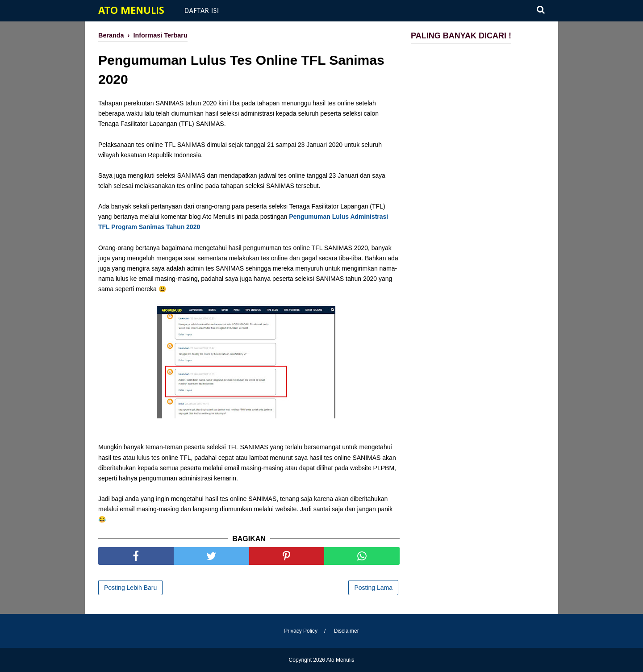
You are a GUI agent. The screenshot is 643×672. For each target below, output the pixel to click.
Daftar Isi (202, 10)
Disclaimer (347, 631)
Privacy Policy (301, 631)
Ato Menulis (131, 11)
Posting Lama (373, 588)
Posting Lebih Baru (130, 588)
